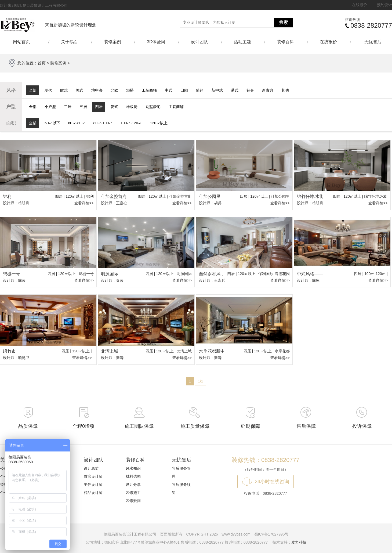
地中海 (97, 90)
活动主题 (242, 42)
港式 (235, 90)
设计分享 (133, 485)
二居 (68, 107)
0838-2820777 (371, 25)
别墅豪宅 (153, 107)
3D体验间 (156, 42)
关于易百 (70, 42)
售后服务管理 (181, 472)
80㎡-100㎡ (103, 123)
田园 (184, 90)
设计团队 (199, 42)
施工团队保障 (139, 426)
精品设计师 (93, 493)
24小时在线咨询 (272, 482)
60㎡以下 (52, 123)
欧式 (64, 90)
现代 (48, 90)
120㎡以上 (159, 123)
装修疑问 (133, 501)
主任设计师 (93, 485)
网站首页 (24, 42)
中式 (169, 90)
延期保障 (251, 426)
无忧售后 (373, 42)
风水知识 (133, 468)
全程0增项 (84, 426)
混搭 (130, 90)
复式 (114, 107)
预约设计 (384, 5)
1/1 (200, 381)
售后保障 (306, 426)
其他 (285, 90)
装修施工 (133, 493)
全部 (33, 90)
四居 (99, 107)
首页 (42, 63)
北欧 (114, 90)
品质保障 (28, 426)
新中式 (217, 90)
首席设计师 (93, 476)
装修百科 (285, 42)
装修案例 (112, 42)
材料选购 (133, 476)
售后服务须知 (181, 489)
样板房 (132, 107)
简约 (200, 90)
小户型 (50, 107)
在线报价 (360, 5)
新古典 (268, 90)
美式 (79, 90)
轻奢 (250, 90)
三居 (83, 107)
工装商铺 (149, 90)
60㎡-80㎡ (77, 123)
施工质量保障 (195, 426)
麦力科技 (299, 542)
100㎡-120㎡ (131, 123)
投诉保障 (362, 426)
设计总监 (91, 468)
